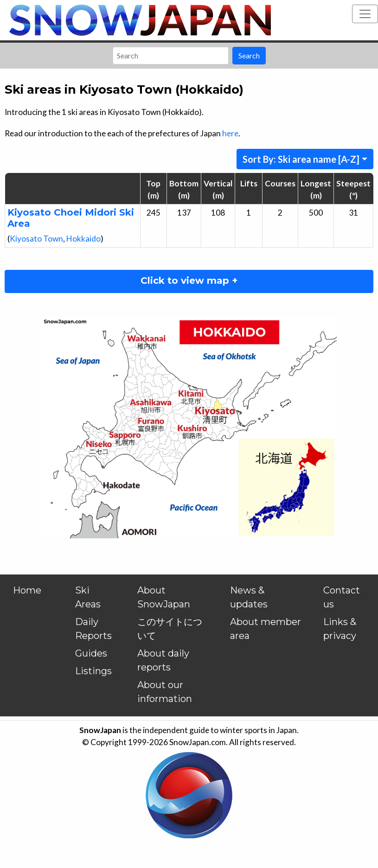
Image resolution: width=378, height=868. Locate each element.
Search (249, 55)
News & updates (249, 597)
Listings (93, 671)
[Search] (171, 56)
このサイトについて (170, 629)
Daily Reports (93, 629)
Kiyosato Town (36, 239)
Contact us (342, 597)
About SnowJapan (164, 597)
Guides (91, 653)
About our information (165, 692)
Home (27, 590)
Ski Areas (88, 597)
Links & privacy (340, 629)
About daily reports (163, 660)
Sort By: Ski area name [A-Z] (301, 159)
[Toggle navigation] (365, 14)
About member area (266, 629)
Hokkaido (83, 239)
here (230, 133)
